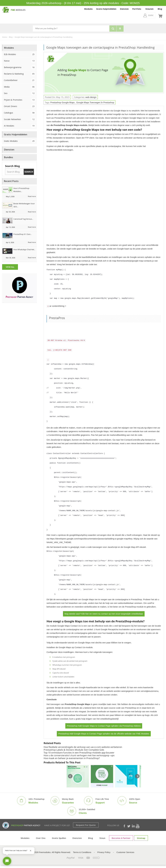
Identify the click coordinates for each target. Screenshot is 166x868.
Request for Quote (86, 825)
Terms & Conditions (82, 852)
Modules (88, 9)
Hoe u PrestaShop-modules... (22, 190)
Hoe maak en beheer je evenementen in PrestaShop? (72, 758)
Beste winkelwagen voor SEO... (24, 205)
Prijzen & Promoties (20, 100)
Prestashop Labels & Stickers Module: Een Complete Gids (74, 750)
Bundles (8, 157)
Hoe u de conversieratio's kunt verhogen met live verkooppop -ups (79, 755)
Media (20, 87)
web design (91, 97)
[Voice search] (120, 29)
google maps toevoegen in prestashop (95, 102)
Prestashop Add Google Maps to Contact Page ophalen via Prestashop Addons (104, 726)
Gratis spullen (59, 838)
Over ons (41, 838)
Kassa (20, 61)
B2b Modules (20, 54)
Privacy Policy (104, 852)
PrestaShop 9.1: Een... (23, 234)
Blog (160, 9)
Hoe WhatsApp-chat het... (24, 249)
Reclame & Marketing (20, 74)
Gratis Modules (20, 141)
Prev (70, 776)
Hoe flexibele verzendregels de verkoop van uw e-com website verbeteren (83, 747)
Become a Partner (121, 838)
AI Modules (20, 126)
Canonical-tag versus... (23, 219)
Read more (32, 196)
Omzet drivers (20, 106)
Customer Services (125, 852)
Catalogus (20, 113)
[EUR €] (143, 15)
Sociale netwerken (20, 119)
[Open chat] (7, 861)
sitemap (141, 838)
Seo (20, 93)
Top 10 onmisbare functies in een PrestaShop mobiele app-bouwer (79, 753)
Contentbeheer (20, 80)
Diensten (124, 9)
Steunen (149, 9)
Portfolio (137, 9)
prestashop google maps (62, 102)
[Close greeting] (31, 851)
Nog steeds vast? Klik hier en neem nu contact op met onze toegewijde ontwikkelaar (104, 614)
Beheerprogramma (20, 67)
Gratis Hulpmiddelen (106, 9)
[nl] (153, 15)
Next (137, 776)
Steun (102, 838)
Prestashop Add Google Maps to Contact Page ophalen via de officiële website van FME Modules (104, 734)
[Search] (71, 28)
